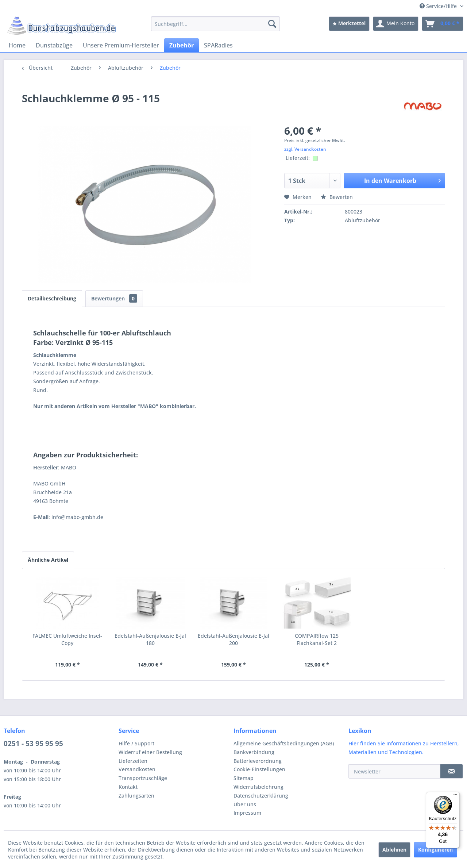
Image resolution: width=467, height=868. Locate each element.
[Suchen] (272, 24)
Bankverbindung (254, 752)
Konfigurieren (435, 850)
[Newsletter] (394, 771)
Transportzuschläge (143, 778)
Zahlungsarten (136, 796)
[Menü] (455, 796)
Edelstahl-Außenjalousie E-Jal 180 (150, 639)
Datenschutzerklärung (261, 796)
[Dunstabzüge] (54, 45)
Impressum (247, 813)
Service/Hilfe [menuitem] (439, 6)
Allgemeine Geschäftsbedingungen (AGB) (284, 743)
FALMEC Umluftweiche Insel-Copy (67, 639)
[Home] (17, 45)
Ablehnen (394, 850)
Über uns (245, 804)
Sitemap (244, 778)
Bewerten (337, 197)
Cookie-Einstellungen (259, 769)
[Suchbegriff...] (215, 24)
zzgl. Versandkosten (305, 149)
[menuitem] (215, 24)
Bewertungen (114, 298)
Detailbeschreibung (52, 298)
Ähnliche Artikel (48, 560)
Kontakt (128, 787)
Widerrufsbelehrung (258, 787)
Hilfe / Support (136, 743)
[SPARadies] (218, 45)
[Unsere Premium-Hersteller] (121, 45)
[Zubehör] (182, 45)
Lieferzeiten (133, 761)
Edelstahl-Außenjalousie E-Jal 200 (233, 639)
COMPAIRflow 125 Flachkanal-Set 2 (317, 639)
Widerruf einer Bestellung (150, 752)
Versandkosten (137, 769)
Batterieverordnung (258, 761)
